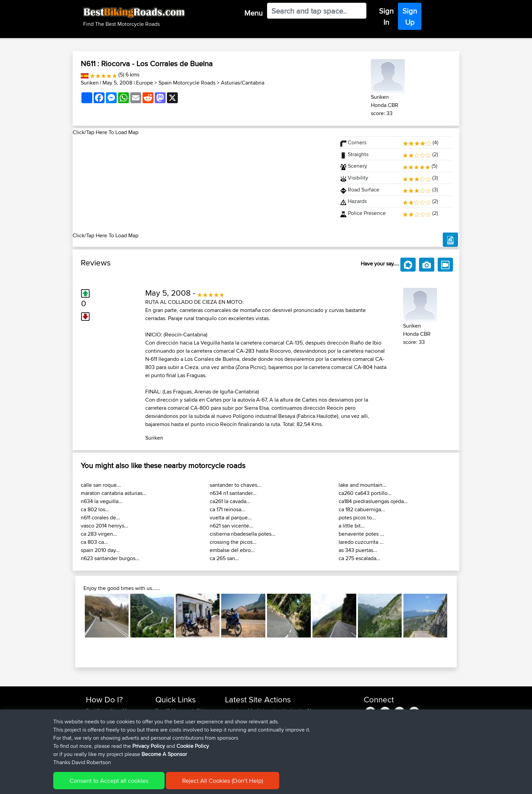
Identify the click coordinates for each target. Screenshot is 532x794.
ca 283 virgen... (99, 534)
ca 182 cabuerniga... (362, 509)
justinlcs (234, 711)
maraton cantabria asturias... (114, 493)
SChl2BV (283, 751)
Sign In (386, 16)
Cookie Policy (211, 784)
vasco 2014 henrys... (104, 526)
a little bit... (352, 526)
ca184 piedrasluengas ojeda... (373, 501)
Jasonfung (237, 727)
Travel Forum (170, 719)
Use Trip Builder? (105, 719)
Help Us (164, 751)
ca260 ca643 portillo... (365, 493)
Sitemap (149, 784)
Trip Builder (168, 727)
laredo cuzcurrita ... (361, 542)
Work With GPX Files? (109, 727)
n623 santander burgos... (110, 558)
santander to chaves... (235, 485)
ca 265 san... (224, 558)
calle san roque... (101, 485)
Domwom (236, 735)
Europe (145, 83)
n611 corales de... (100, 518)
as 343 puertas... (358, 550)
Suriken (90, 83)
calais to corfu (289, 735)
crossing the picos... (233, 542)
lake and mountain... (363, 485)
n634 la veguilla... (102, 501)
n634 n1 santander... (233, 493)
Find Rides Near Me (108, 711)
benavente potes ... (361, 534)
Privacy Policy (177, 784)
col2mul (282, 743)
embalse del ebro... (232, 550)
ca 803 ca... (94, 542)
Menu (253, 13)
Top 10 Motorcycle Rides (182, 711)
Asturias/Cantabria (243, 83)
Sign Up (410, 16)
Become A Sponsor (107, 743)
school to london (287, 711)
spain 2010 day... (100, 550)
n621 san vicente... (231, 526)
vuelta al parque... (231, 518)
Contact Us (168, 743)
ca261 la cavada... (230, 501)
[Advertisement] (202, 184)
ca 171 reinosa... (227, 509)
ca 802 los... (95, 509)
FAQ (90, 751)
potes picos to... (357, 518)
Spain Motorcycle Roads (187, 83)
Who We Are (169, 735)
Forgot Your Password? (112, 735)
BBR (264, 719)
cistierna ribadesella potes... (243, 534)
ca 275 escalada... (359, 558)
